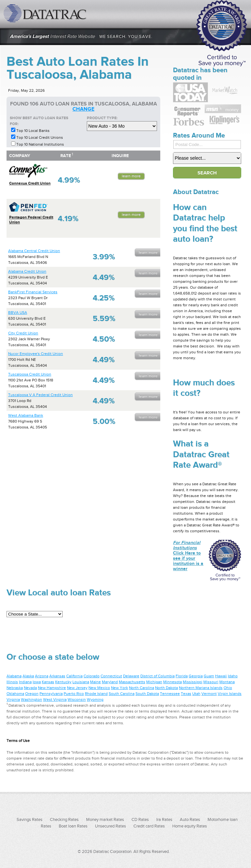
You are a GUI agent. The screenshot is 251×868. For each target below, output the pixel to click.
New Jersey (77, 688)
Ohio (228, 688)
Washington (31, 699)
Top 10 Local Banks (33, 131)
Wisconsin (77, 699)
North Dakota (166, 688)
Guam (209, 676)
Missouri (211, 682)
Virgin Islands (230, 694)
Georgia (196, 676)
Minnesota (173, 682)
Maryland (110, 682)
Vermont (209, 694)
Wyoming (95, 699)
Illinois (12, 682)
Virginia (13, 699)
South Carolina (122, 694)
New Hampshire (52, 688)
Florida (182, 676)
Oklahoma (15, 694)
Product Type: (102, 118)
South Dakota (147, 694)
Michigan (154, 682)
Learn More (131, 176)
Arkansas (57, 676)
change (83, 109)
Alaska (28, 676)
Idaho (233, 676)
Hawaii (221, 676)
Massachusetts (132, 682)
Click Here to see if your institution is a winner (188, 555)
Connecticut (111, 676)
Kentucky (63, 682)
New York (119, 688)
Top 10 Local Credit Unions (40, 137)
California (74, 676)
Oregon (32, 694)
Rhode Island (96, 694)
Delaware (131, 676)
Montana (227, 682)
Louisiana (81, 682)
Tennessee (170, 694)
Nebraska (15, 688)
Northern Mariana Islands (201, 688)
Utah (196, 694)
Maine (95, 682)
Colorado (92, 676)
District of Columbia (157, 676)
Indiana (25, 682)
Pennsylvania (51, 694)
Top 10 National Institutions (40, 144)
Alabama (14, 676)
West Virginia (55, 699)
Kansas (48, 682)
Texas (186, 694)
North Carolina (141, 688)
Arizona (42, 676)
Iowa (37, 682)
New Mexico (99, 688)
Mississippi (193, 682)
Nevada (30, 688)
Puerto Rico (74, 694)
